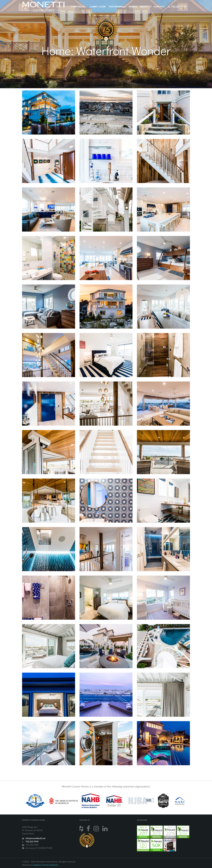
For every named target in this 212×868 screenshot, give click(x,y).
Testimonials (117, 7)
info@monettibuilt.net (36, 838)
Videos (133, 7)
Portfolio (79, 7)
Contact (159, 7)
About (145, 7)
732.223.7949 (177, 7)
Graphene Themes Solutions (45, 865)
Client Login (98, 7)
